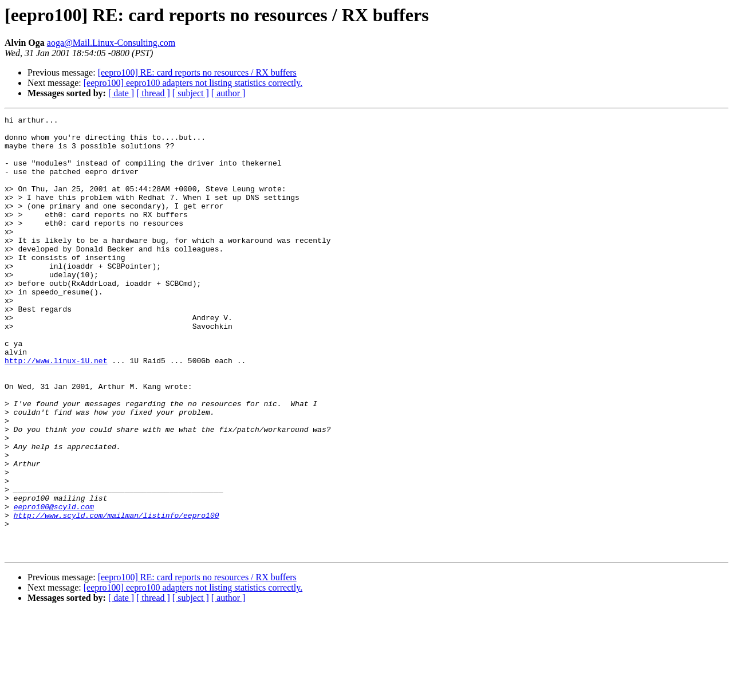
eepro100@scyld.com (54, 585)
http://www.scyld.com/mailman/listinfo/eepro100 (117, 596)
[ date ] (121, 93)
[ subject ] (191, 93)
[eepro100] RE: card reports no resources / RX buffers (197, 72)
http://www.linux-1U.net (56, 410)
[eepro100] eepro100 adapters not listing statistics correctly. (193, 83)
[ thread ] (153, 93)
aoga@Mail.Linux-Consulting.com (111, 43)
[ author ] (228, 93)
